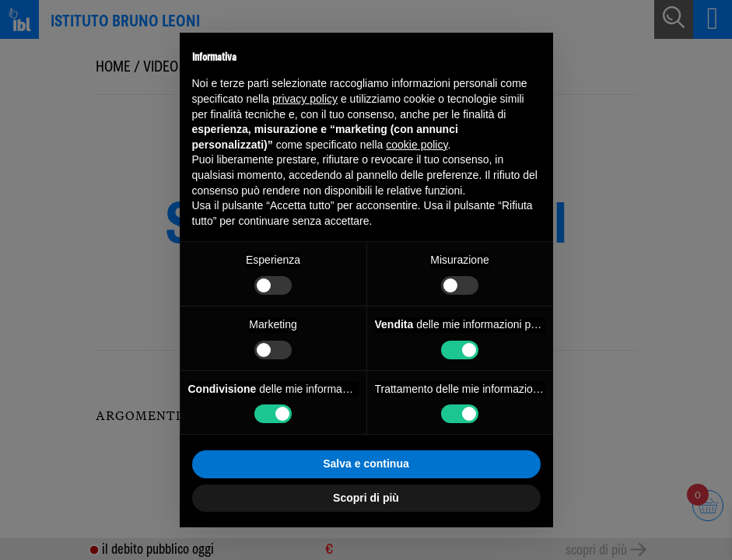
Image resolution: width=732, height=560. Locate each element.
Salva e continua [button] (366, 464)
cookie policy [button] (417, 145)
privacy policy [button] (305, 99)
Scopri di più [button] (366, 498)
